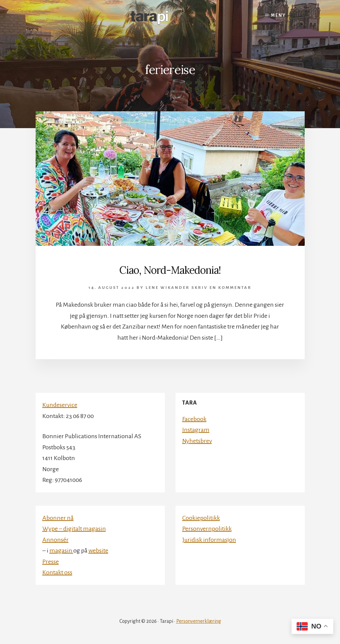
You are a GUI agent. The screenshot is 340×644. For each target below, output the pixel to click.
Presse (51, 562)
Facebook (194, 419)
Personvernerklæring (199, 621)
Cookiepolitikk (201, 518)
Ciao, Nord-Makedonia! (170, 270)
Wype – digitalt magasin (74, 529)
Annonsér (55, 540)
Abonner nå (58, 518)
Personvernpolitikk (207, 529)
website (98, 551)
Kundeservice (60, 405)
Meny (278, 15)
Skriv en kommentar (221, 288)
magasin (61, 551)
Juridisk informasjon (209, 540)
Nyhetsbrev (197, 441)
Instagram (196, 430)
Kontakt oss (57, 572)
